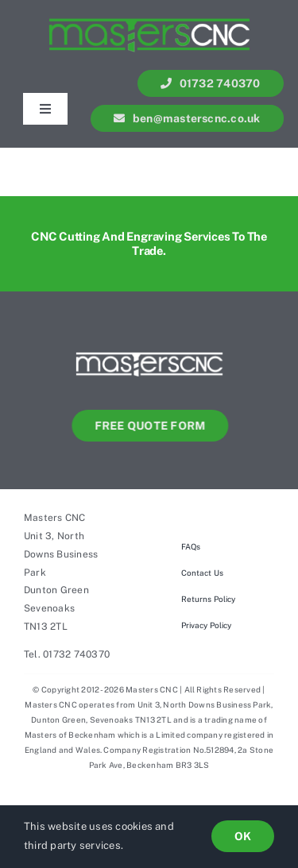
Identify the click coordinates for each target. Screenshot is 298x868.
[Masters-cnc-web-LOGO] (149, 345)
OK (243, 836)
